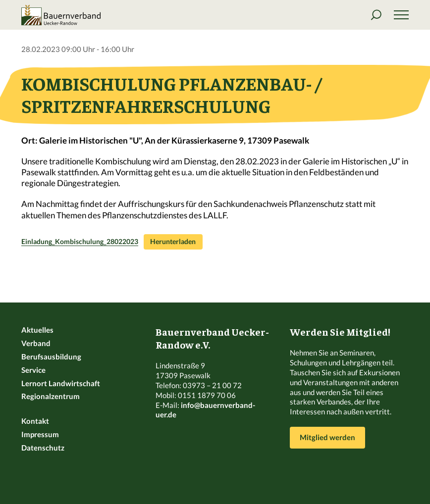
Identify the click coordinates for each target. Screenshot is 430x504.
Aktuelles (37, 330)
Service (33, 370)
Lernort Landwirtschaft (61, 383)
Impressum (40, 434)
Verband (36, 343)
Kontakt (35, 421)
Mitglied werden (327, 437)
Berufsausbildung (51, 356)
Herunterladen (173, 242)
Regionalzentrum (51, 396)
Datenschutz (43, 448)
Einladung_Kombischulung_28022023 (80, 242)
